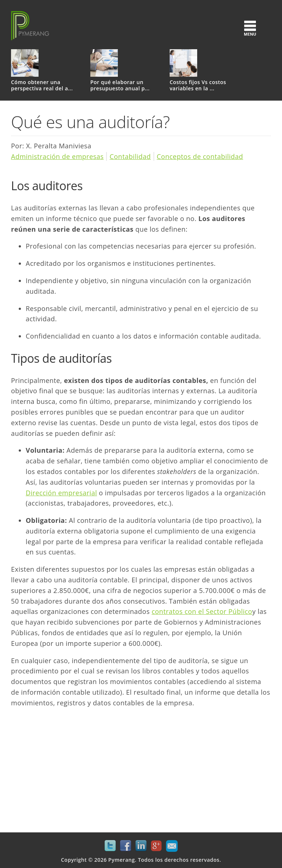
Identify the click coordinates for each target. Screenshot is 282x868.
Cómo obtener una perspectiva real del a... (42, 86)
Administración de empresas (57, 156)
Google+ (156, 846)
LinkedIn (141, 846)
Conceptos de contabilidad (200, 156)
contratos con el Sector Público (202, 611)
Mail (172, 846)
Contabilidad (130, 156)
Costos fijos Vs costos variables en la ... (198, 86)
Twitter (110, 846)
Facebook (126, 846)
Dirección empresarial (61, 493)
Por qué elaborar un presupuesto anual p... (120, 86)
